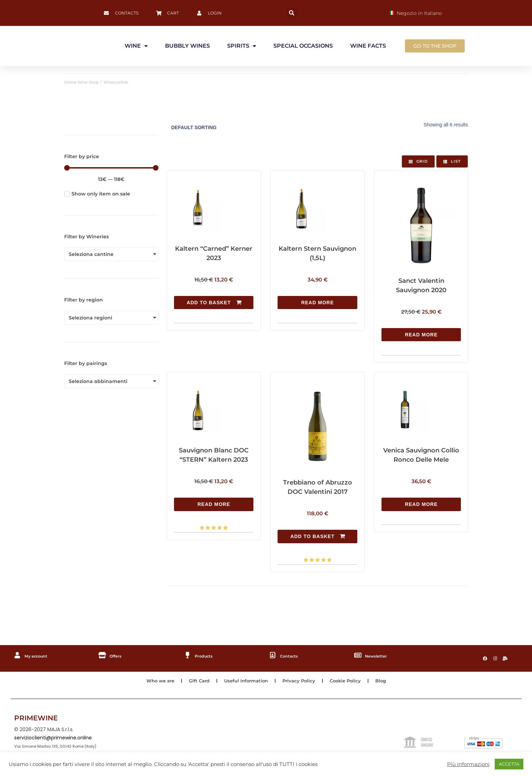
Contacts (292, 655)
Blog (387, 682)
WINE (136, 46)
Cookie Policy (350, 682)
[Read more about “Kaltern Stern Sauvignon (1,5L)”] (317, 263)
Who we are (155, 682)
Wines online (116, 82)
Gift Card (196, 682)
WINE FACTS (368, 46)
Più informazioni (468, 764)
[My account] (18, 655)
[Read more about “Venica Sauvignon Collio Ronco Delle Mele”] (421, 464)
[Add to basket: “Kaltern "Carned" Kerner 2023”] (214, 263)
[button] (292, 13)
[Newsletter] (358, 655)
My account (40, 655)
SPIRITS (242, 46)
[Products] (188, 655)
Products (207, 655)
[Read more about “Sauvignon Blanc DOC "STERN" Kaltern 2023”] (214, 464)
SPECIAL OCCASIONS (303, 46)
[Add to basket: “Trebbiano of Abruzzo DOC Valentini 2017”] (317, 536)
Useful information (246, 682)
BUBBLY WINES (187, 46)
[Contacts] (273, 655)
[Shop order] (213, 128)
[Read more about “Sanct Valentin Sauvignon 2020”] (421, 335)
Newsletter (379, 655)
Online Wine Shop (81, 82)
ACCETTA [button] (509, 764)
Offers (118, 655)
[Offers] (103, 655)
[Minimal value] (111, 168)
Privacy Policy (301, 682)
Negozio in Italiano (416, 13)
